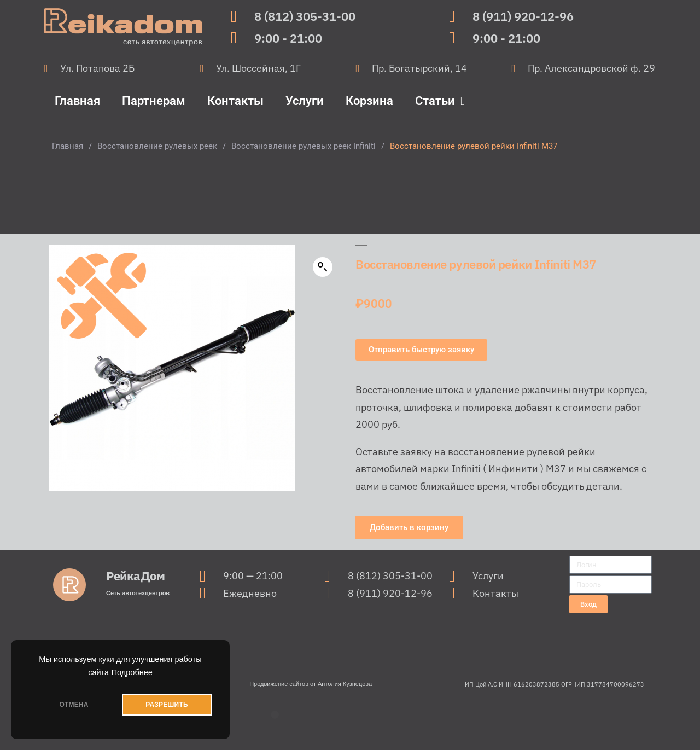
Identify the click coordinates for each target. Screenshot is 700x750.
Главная (77, 101)
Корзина (369, 101)
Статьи (440, 101)
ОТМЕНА (74, 705)
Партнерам (154, 101)
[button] (323, 267)
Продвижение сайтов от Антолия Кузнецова (311, 684)
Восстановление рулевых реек (157, 146)
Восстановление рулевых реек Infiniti (304, 146)
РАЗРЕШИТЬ (167, 705)
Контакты (235, 101)
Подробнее (132, 672)
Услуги (305, 101)
